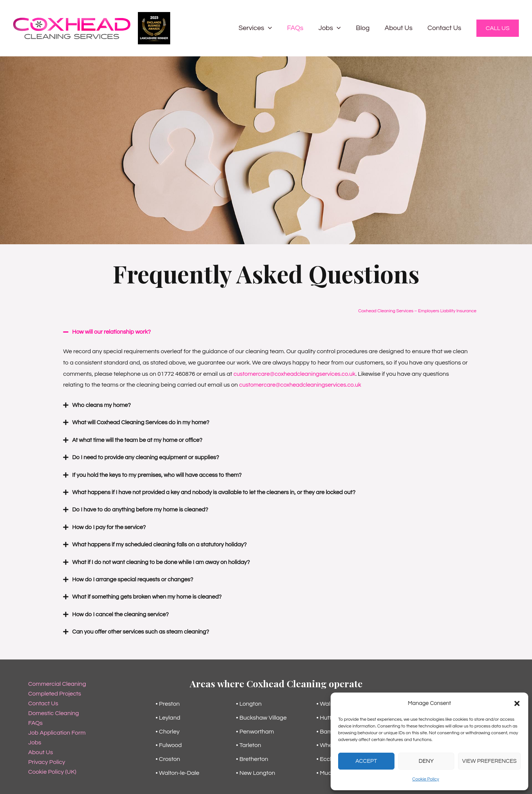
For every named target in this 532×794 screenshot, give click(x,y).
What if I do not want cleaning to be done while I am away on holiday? (164, 561)
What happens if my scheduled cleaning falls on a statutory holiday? (163, 543)
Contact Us (445, 28)
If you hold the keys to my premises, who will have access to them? (160, 474)
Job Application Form (57, 730)
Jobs (335, 28)
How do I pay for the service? (110, 526)
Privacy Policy (47, 760)
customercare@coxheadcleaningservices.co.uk (297, 374)
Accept (366, 761)
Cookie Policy (425, 779)
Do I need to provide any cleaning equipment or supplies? (148, 457)
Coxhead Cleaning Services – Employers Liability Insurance (417, 311)
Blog (366, 28)
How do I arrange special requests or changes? (135, 578)
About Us (401, 28)
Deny (426, 761)
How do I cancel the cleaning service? (122, 613)
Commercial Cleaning (57, 682)
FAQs (302, 28)
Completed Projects (55, 691)
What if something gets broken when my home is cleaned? (150, 595)
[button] (517, 703)
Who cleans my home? (103, 405)
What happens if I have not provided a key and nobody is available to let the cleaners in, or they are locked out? (219, 492)
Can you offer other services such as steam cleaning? (143, 630)
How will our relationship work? (113, 332)
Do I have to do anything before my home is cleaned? (143, 509)
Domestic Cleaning (54, 711)
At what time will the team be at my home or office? (140, 440)
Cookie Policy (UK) (52, 770)
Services (264, 28)
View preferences (489, 761)
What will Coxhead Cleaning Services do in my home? (143, 422)
